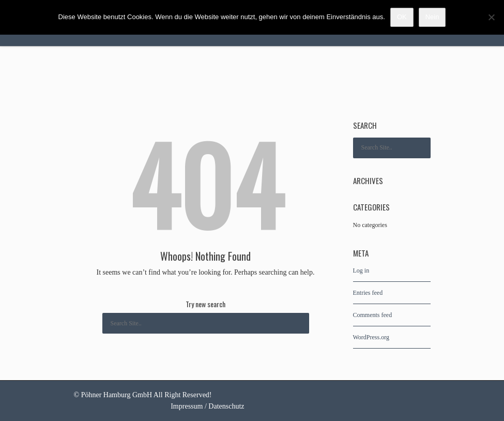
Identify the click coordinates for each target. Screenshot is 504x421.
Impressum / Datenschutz (207, 406)
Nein (432, 17)
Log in (361, 270)
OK (402, 17)
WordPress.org (371, 337)
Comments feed (373, 315)
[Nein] (491, 17)
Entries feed (368, 293)
